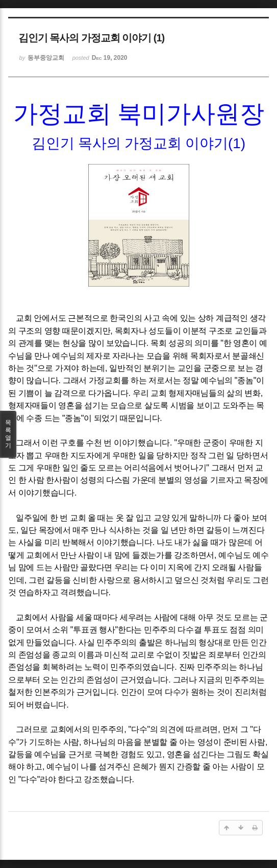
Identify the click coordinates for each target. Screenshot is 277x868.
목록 (8, 434)
